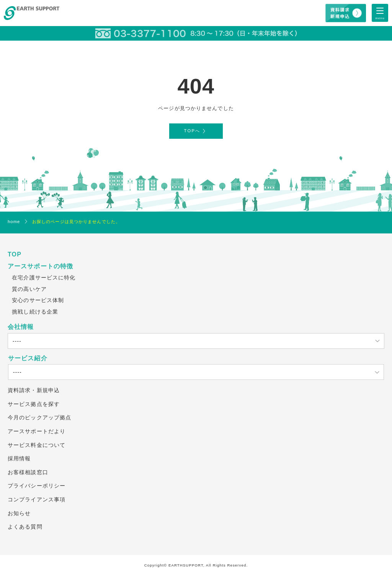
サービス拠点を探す (34, 404)
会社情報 (21, 327)
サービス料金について (37, 445)
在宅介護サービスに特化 (44, 278)
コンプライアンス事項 (37, 499)
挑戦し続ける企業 (35, 312)
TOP (15, 254)
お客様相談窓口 (28, 472)
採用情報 (19, 458)
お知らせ (19, 513)
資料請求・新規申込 (34, 390)
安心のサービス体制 (38, 300)
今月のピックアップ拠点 (39, 417)
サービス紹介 (28, 358)
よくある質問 (25, 527)
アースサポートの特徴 (40, 266)
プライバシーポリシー (37, 486)
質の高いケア (29, 289)
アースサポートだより (37, 431)
